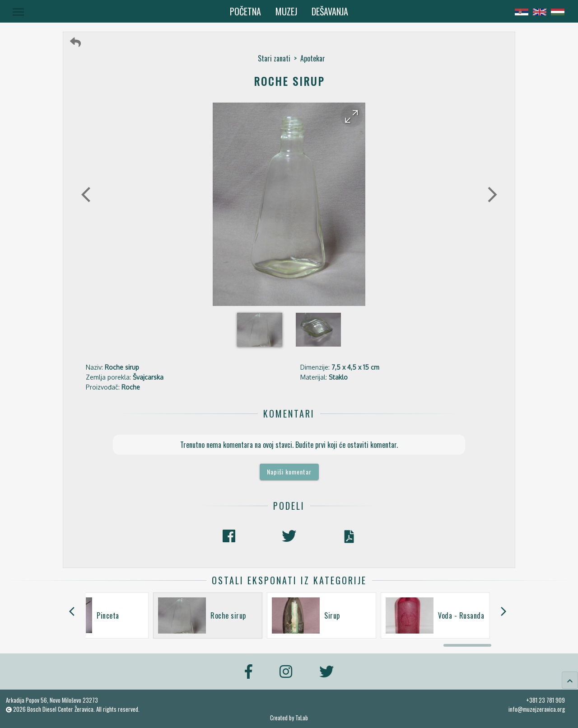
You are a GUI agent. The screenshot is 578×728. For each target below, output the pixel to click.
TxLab (302, 718)
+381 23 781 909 (545, 700)
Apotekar (313, 58)
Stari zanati (274, 58)
